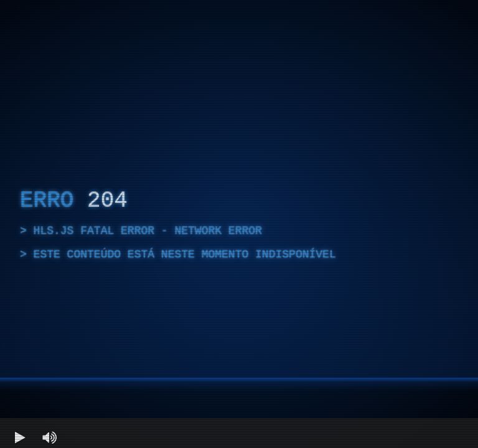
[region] (239, 224)
